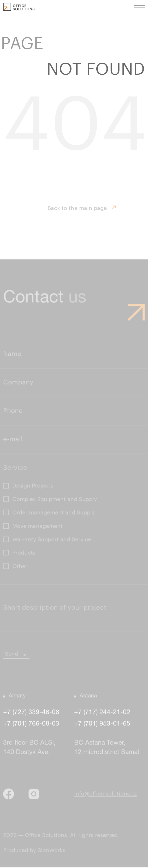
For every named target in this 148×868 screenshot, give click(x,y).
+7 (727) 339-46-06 (31, 713)
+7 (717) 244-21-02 (102, 713)
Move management (37, 527)
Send (16, 654)
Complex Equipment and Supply (55, 500)
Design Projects (33, 486)
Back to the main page (82, 209)
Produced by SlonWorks (34, 851)
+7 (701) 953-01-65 (102, 725)
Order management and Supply (54, 513)
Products (24, 554)
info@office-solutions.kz (105, 795)
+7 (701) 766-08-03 (31, 725)
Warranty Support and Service (52, 540)
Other (20, 567)
